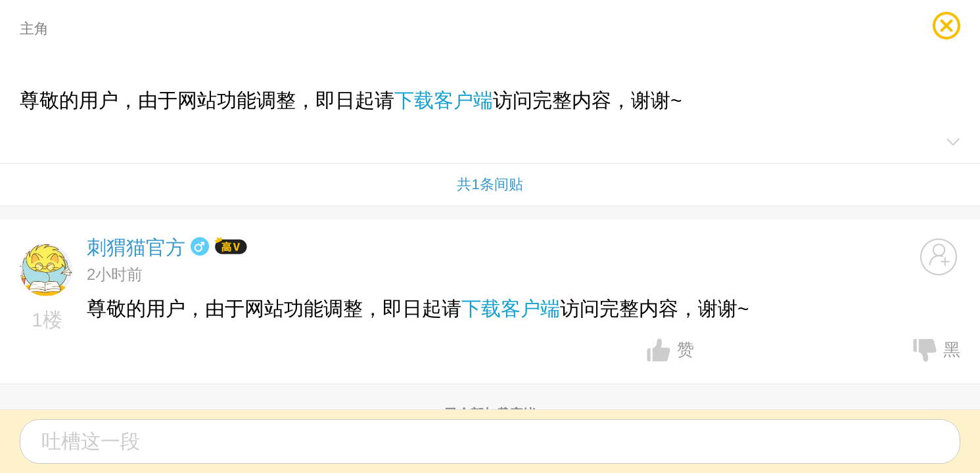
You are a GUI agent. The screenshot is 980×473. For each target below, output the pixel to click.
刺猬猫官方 (136, 247)
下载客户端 (444, 100)
